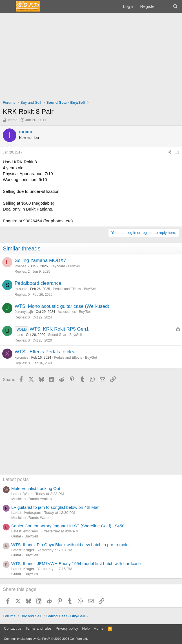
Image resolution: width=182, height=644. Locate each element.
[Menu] (8, 6)
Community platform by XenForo (46, 639)
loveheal (21, 266)
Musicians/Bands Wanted (32, 518)
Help (86, 628)
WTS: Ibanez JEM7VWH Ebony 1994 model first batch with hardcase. (77, 563)
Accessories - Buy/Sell (75, 312)
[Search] (175, 6)
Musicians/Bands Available (33, 499)
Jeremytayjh (24, 312)
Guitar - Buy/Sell (25, 536)
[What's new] (164, 6)
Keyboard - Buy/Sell (65, 266)
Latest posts (16, 479)
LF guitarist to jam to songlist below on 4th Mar (55, 507)
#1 (177, 152)
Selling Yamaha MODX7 (40, 260)
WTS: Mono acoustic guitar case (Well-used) (62, 306)
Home (99, 628)
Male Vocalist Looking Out (36, 488)
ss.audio (21, 289)
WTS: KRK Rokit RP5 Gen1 (59, 329)
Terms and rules (39, 628)
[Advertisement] (91, 55)
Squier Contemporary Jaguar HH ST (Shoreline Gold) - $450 (68, 526)
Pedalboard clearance (38, 283)
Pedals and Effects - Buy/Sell (75, 289)
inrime (13, 120)
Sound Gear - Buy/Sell (65, 335)
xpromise (22, 358)
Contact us (13, 628)
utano (19, 335)
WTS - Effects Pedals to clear (46, 352)
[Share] (170, 152)
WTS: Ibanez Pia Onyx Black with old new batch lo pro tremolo (70, 545)
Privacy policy (67, 628)
